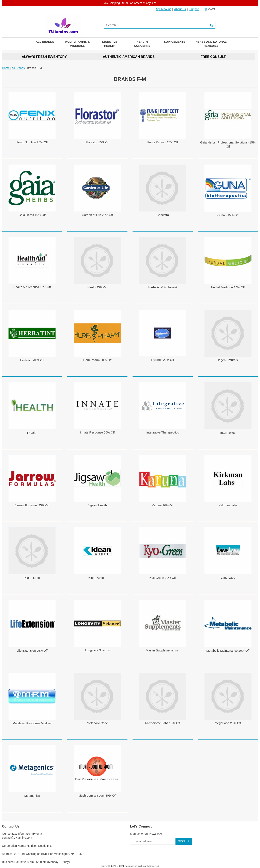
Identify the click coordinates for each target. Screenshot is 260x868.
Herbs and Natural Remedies (211, 44)
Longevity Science (97, 650)
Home (6, 68)
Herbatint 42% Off (32, 360)
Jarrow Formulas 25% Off (32, 505)
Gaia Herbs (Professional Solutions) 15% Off (228, 144)
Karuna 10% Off (163, 505)
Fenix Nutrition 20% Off (32, 142)
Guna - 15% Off (228, 215)
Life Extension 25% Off (32, 651)
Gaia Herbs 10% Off (32, 215)
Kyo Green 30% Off (163, 578)
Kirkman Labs (228, 505)
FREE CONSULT (213, 57)
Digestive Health (110, 44)
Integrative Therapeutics (163, 432)
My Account (163, 9)
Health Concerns (142, 44)
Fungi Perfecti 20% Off (163, 142)
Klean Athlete (97, 578)
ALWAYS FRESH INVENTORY (44, 57)
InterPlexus (228, 433)
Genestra (163, 215)
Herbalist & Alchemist (163, 287)
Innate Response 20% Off (97, 432)
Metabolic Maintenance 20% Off (228, 651)
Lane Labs (228, 577)
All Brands (45, 42)
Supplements (175, 42)
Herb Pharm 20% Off (97, 360)
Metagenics (32, 796)
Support (194, 9)
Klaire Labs (32, 578)
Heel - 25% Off (97, 287)
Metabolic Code (97, 723)
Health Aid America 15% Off (32, 287)
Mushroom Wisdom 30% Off (97, 795)
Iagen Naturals (228, 360)
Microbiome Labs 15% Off (163, 723)
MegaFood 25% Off (228, 723)
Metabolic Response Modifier (32, 723)
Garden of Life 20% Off (97, 215)
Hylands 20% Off (163, 360)
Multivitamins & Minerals (77, 44)
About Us (180, 9)
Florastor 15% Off (97, 142)
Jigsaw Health (97, 505)
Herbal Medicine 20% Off (228, 287)
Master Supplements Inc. (163, 650)
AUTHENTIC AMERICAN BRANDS (129, 57)
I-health (32, 433)
